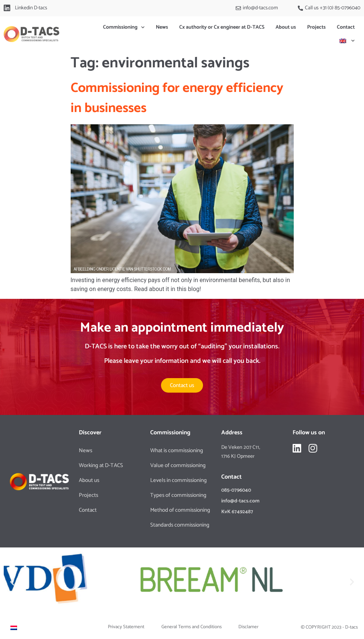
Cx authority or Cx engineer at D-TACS (222, 27)
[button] (12, 582)
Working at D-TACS (101, 465)
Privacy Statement (126, 627)
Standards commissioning (180, 525)
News (162, 27)
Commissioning (124, 28)
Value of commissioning (178, 465)
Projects (316, 27)
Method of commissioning (180, 510)
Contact (346, 27)
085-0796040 (236, 490)
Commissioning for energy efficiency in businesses (177, 98)
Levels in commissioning (178, 480)
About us (286, 27)
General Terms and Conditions (191, 627)
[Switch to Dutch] (14, 628)
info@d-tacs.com (240, 501)
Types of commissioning (178, 495)
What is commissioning (177, 451)
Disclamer (248, 627)
